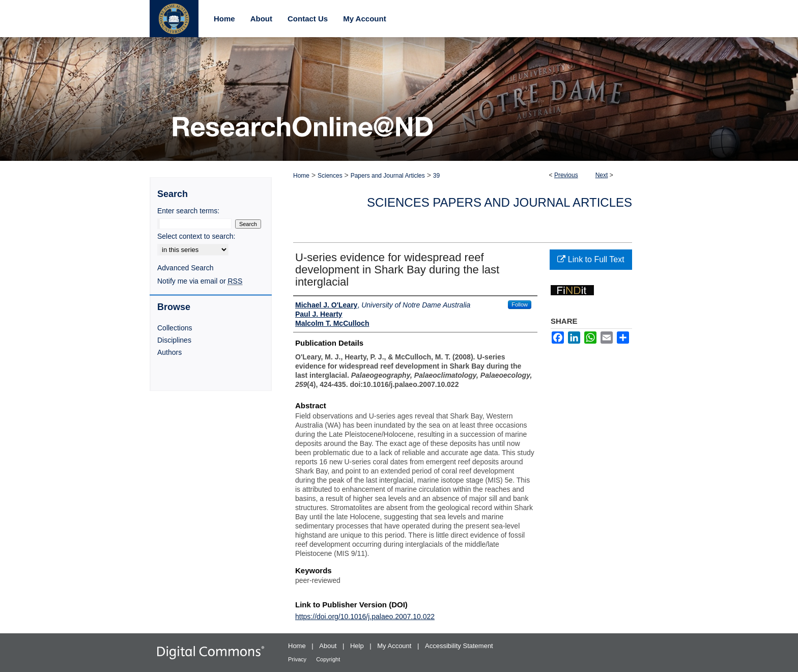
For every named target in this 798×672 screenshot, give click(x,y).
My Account (395, 646)
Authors (169, 352)
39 (436, 176)
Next (602, 175)
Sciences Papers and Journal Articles (500, 202)
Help (358, 646)
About (329, 646)
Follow (520, 304)
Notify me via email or (200, 281)
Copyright (328, 659)
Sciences (330, 176)
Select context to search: (196, 236)
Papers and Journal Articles (388, 176)
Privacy (298, 659)
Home (301, 176)
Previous (566, 175)
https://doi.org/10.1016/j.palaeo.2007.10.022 (365, 617)
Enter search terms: (188, 211)
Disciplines (174, 340)
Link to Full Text (591, 259)
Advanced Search (186, 268)
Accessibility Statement (459, 646)
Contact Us (308, 19)
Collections (175, 328)
